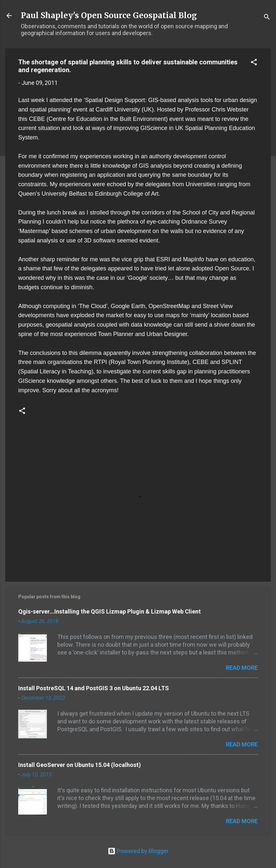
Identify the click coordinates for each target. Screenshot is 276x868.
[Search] (267, 18)
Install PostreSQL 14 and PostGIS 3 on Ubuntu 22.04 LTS (94, 688)
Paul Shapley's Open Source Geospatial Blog (109, 15)
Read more (242, 668)
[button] (254, 63)
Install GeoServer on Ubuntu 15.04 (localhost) (80, 765)
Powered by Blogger (138, 851)
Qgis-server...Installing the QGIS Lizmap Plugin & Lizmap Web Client (110, 611)
